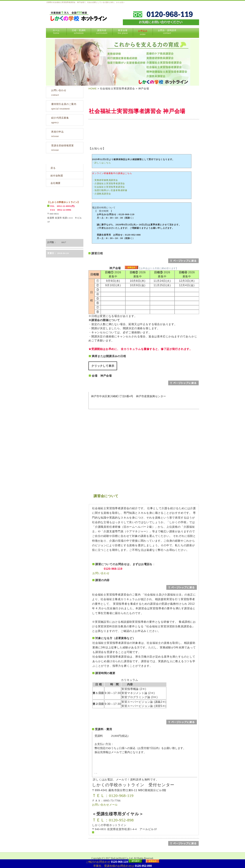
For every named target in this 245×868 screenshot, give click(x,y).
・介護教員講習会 (101, 194)
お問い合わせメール (105, 805)
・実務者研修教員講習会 (105, 180)
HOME (93, 88)
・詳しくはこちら (101, 163)
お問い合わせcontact (59, 93)
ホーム (56, 32)
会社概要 (56, 183)
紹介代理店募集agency (60, 120)
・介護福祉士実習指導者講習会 (108, 183)
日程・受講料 (79, 32)
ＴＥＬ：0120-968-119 (113, 796)
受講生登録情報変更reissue (63, 148)
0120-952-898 (143, 866)
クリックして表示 (103, 366)
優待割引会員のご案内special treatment (64, 106)
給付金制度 (57, 176)
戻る (53, 168)
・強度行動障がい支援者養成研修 (110, 190)
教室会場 (123, 32)
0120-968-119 (119, 862)
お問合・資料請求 (167, 32)
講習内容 (102, 32)
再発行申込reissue (58, 134)
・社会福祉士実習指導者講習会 (108, 187)
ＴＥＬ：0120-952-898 (113, 820)
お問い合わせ (101, 573)
